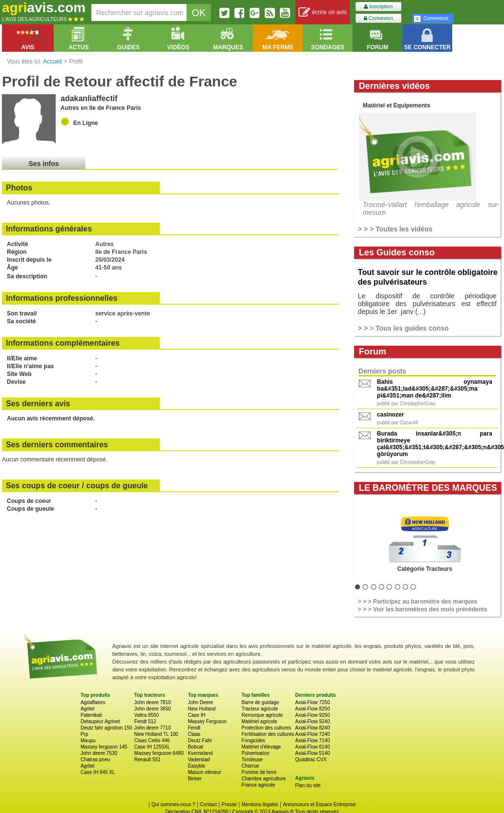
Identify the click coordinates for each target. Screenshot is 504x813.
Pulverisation (255, 753)
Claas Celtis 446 (152, 740)
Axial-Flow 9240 (312, 721)
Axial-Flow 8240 (312, 728)
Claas (194, 734)
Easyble (197, 766)
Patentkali (91, 715)
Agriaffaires (93, 702)
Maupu (88, 740)
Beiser (195, 779)
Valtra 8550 (147, 715)
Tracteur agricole (260, 709)
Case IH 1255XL (152, 747)
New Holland (202, 709)
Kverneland (200, 753)
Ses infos (43, 164)
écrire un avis (323, 12)
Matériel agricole (259, 721)
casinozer (390, 415)
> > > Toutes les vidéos (395, 229)
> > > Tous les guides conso (403, 328)
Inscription (378, 7)
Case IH (197, 715)
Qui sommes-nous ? (173, 804)
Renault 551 (147, 760)
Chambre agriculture (263, 779)
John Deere (201, 702)
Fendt (194, 728)
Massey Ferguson (207, 721)
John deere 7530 (99, 753)
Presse (229, 804)
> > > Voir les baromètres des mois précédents (423, 609)
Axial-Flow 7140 (312, 740)
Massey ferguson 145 (104, 747)
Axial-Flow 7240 (312, 734)
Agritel (87, 709)
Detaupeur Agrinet (100, 721)
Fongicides (253, 740)
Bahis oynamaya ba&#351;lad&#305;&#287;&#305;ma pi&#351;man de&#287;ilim (435, 389)
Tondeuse (252, 760)
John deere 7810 (153, 702)
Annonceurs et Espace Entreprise (319, 804)
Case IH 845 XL (98, 772)
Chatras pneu (95, 760)
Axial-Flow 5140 (312, 753)
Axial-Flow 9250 (312, 715)
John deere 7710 (153, 728)
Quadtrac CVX (311, 760)
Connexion (378, 18)
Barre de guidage (260, 702)
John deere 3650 (153, 709)
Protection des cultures (266, 728)
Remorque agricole (262, 715)
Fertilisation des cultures (268, 734)
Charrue (250, 766)
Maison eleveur (205, 772)
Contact (208, 804)
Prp (84, 734)
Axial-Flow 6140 (312, 747)
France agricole (258, 785)
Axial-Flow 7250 (312, 702)
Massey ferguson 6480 (159, 753)
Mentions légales (260, 804)
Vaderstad (199, 760)
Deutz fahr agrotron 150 (106, 728)
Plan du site (308, 785)
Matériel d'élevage (261, 747)
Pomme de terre (259, 772)
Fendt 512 (145, 721)
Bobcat (196, 747)
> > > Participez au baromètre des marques (418, 602)
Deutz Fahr (200, 740)
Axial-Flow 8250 (312, 709)
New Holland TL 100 (156, 734)
